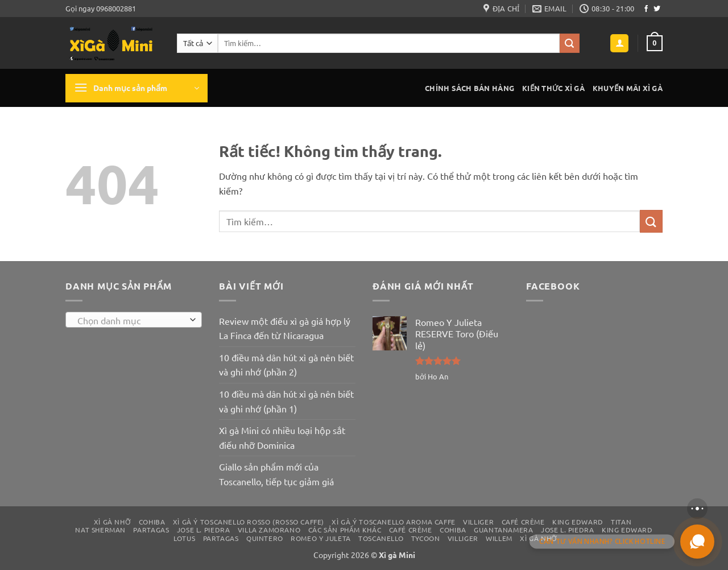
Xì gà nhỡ (113, 522)
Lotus (184, 538)
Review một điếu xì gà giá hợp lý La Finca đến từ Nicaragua (285, 328)
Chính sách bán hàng (470, 88)
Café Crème (523, 522)
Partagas (151, 530)
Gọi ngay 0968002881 (101, 8)
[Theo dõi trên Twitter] (657, 9)
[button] (619, 44)
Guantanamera (503, 530)
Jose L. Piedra (204, 530)
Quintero (265, 538)
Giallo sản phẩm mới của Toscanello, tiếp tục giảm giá (276, 474)
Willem (499, 538)
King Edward (578, 522)
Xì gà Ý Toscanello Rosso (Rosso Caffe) (249, 522)
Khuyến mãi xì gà (628, 88)
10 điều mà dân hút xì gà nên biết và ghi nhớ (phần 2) (286, 365)
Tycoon (426, 538)
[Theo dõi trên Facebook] (646, 9)
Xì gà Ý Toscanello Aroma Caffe (393, 522)
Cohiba (152, 522)
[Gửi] (569, 43)
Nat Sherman (100, 530)
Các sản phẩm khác (345, 530)
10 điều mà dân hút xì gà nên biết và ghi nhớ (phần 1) (286, 401)
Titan (621, 522)
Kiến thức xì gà (553, 88)
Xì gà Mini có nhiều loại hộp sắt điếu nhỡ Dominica (282, 437)
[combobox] (134, 320)
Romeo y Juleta (321, 538)
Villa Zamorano (269, 530)
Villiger (478, 522)
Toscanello (381, 538)
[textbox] (131, 320)
